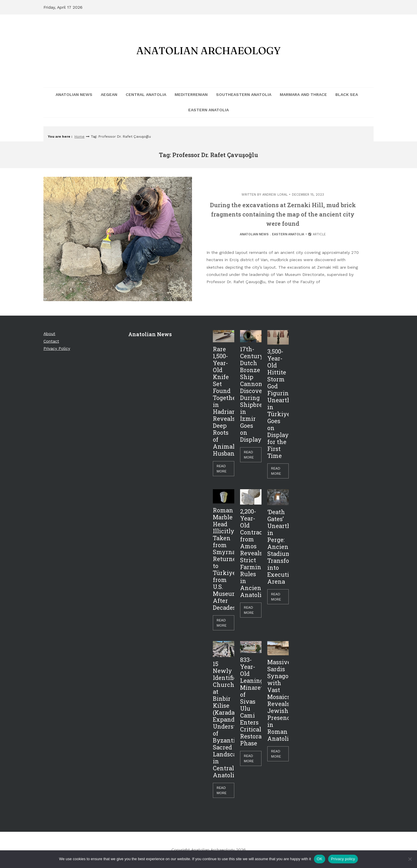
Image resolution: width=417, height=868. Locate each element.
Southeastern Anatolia (244, 94)
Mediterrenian (191, 94)
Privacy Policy (57, 348)
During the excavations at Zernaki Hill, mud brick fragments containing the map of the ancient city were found (283, 214)
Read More (222, 469)
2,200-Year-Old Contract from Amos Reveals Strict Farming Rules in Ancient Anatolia (251, 553)
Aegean (109, 94)
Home (79, 137)
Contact (51, 341)
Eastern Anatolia (209, 110)
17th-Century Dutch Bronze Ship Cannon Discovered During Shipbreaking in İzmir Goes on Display (251, 394)
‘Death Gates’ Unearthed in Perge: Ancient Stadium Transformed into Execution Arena (278, 547)
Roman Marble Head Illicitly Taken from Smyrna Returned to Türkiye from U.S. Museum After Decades (224, 559)
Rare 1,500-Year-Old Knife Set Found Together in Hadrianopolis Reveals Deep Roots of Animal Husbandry (224, 401)
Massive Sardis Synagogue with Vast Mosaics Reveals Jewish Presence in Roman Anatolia (278, 700)
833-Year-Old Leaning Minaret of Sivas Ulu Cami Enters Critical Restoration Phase (251, 701)
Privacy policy (343, 859)
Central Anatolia (146, 94)
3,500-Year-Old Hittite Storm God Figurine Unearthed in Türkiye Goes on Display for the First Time (278, 403)
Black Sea (347, 94)
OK (320, 859)
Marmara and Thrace (303, 94)
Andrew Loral (275, 195)
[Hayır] (410, 859)
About (49, 334)
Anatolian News (74, 94)
